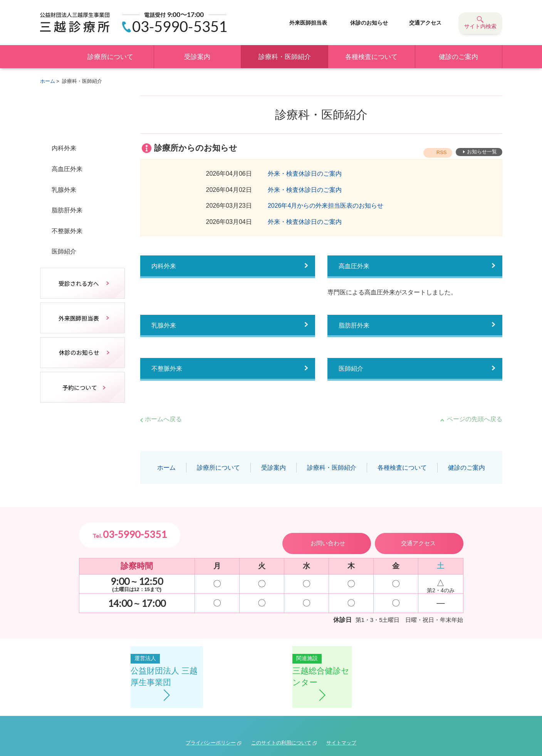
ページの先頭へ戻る (475, 419)
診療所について (110, 57)
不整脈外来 (169, 372)
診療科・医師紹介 (285, 57)
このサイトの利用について (281, 711)
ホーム (54, 57)
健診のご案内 (458, 57)
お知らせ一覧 (482, 152)
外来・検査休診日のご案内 (305, 174)
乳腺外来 (165, 327)
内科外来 (165, 267)
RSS (444, 152)
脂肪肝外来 (356, 327)
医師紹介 (352, 372)
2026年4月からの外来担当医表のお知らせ (326, 206)
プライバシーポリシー (211, 711)
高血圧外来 (356, 267)
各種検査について (371, 57)
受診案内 (197, 57)
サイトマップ (341, 711)
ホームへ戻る (163, 419)
